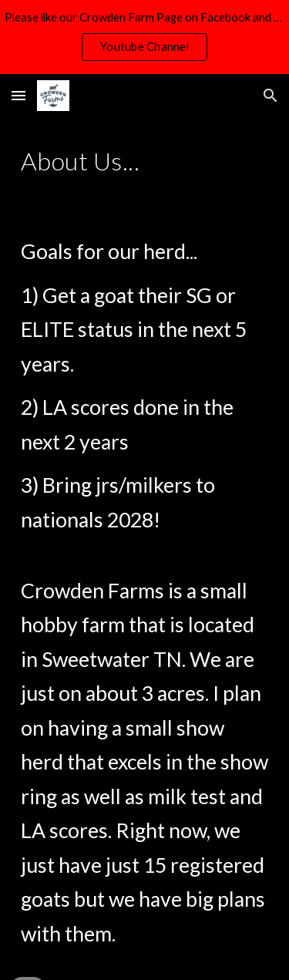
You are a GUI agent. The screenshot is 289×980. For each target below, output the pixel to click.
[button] (18, 95)
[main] (145, 161)
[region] (144, 37)
